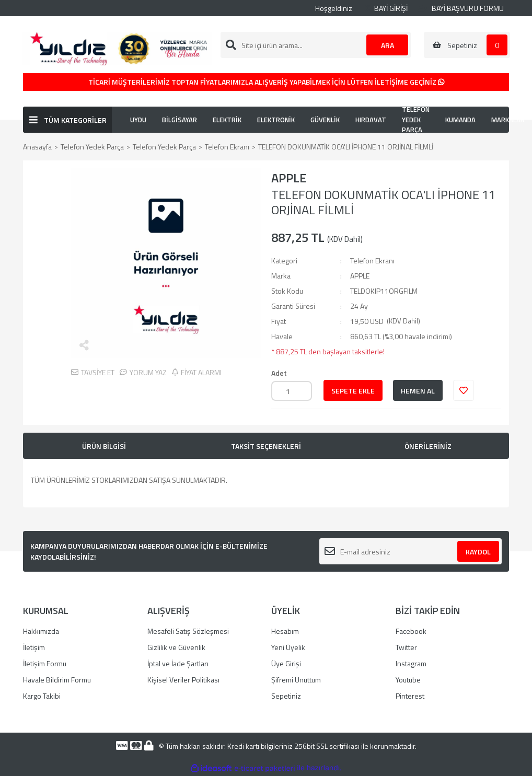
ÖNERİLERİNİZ (428, 446)
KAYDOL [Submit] (478, 552)
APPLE (289, 178)
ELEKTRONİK (276, 120)
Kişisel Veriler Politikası (183, 680)
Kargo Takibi (42, 696)
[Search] (316, 45)
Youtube (408, 680)
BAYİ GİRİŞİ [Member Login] (385, 8)
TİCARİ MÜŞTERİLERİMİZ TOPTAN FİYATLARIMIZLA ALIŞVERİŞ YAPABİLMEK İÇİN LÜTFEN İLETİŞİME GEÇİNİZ (266, 82)
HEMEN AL (418, 391)
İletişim (34, 647)
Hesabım (285, 631)
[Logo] (117, 48)
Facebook (411, 631)
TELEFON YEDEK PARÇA (416, 120)
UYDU (138, 120)
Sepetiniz (286, 696)
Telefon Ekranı (372, 260)
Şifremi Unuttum (296, 680)
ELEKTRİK (227, 120)
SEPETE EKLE (353, 391)
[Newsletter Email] (410, 551)
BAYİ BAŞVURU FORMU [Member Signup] (461, 8)
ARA (388, 45)
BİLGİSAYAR (180, 120)
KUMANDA (460, 120)
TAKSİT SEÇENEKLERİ (266, 446)
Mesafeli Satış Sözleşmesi (188, 631)
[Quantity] (292, 391)
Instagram (411, 663)
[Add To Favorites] (464, 390)
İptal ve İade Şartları (178, 663)
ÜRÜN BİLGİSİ (104, 446)
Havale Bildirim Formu (57, 680)
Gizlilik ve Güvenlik (176, 647)
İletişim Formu (45, 663)
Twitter (406, 647)
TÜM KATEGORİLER (75, 120)
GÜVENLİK (325, 120)
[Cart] (467, 45)
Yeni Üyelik (288, 647)
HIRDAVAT (371, 120)
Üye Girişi (286, 663)
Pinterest (410, 696)
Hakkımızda (41, 631)
